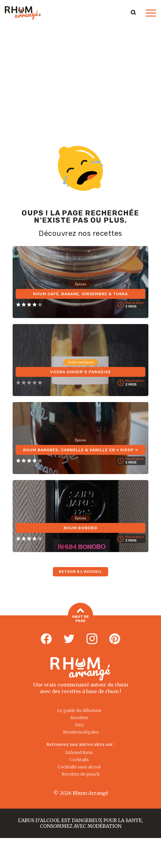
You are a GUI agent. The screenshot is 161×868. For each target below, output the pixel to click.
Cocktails (79, 760)
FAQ (79, 725)
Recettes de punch (81, 774)
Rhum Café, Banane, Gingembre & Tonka (80, 293)
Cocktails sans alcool (79, 767)
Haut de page (80, 616)
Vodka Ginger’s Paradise (81, 371)
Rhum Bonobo (80, 527)
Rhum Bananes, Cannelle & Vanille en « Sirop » (80, 449)
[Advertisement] (80, 71)
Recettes (79, 718)
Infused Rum (79, 752)
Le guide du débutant (79, 710)
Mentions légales (81, 732)
